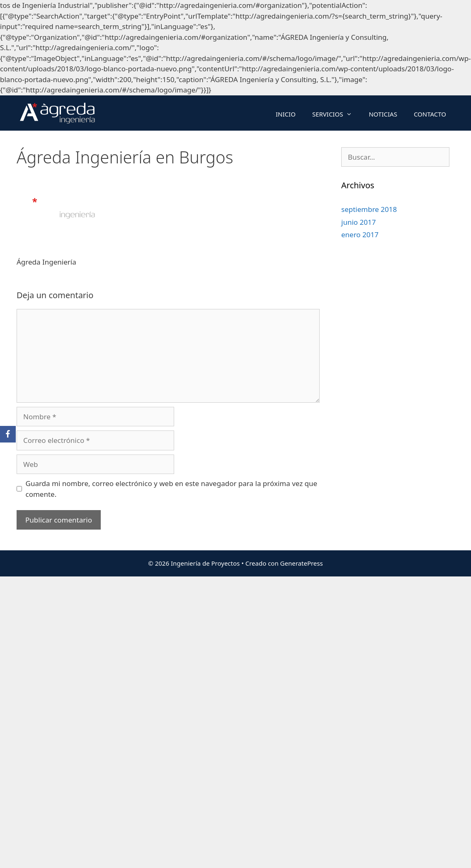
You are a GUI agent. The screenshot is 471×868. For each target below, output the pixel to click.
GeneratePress (302, 563)
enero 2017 (360, 235)
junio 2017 (358, 222)
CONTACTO (430, 114)
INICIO (286, 114)
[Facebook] (8, 434)
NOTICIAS (383, 114)
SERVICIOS (336, 114)
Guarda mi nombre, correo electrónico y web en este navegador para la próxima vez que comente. (172, 489)
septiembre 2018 (369, 209)
